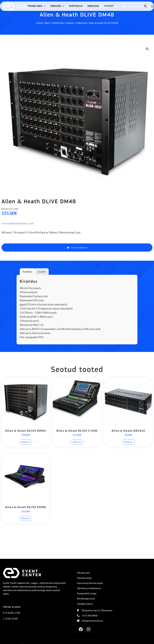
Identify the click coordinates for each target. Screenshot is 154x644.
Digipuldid (82, 23)
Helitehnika (58, 23)
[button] (147, 49)
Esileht (39, 23)
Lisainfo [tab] (42, 272)
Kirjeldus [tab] (28, 272)
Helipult (70, 23)
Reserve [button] (26, 442)
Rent (47, 23)
